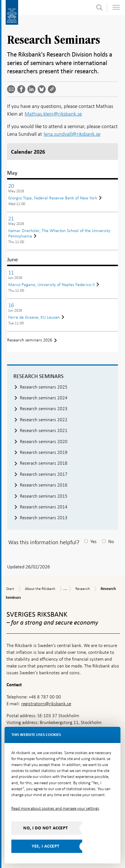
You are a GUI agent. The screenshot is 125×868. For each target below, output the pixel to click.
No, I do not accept (46, 828)
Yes (94, 542)
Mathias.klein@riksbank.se (53, 114)
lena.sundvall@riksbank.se (72, 134)
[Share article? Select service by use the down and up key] (33, 89)
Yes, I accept (46, 846)
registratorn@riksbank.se (46, 704)
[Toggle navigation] (116, 7)
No (111, 542)
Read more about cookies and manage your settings (55, 808)
